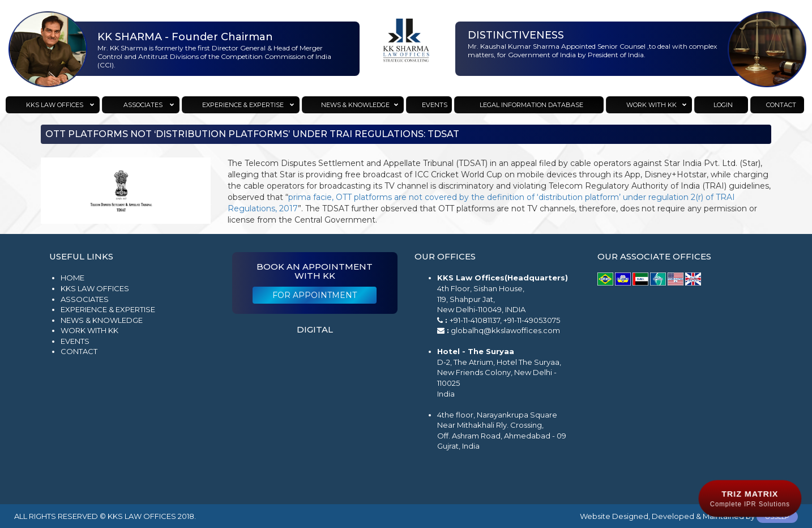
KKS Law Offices (95, 288)
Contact (79, 351)
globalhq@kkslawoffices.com (505, 330)
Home (72, 278)
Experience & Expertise (108, 309)
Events (75, 341)
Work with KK (89, 330)
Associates (85, 299)
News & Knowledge (102, 320)
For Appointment (315, 295)
